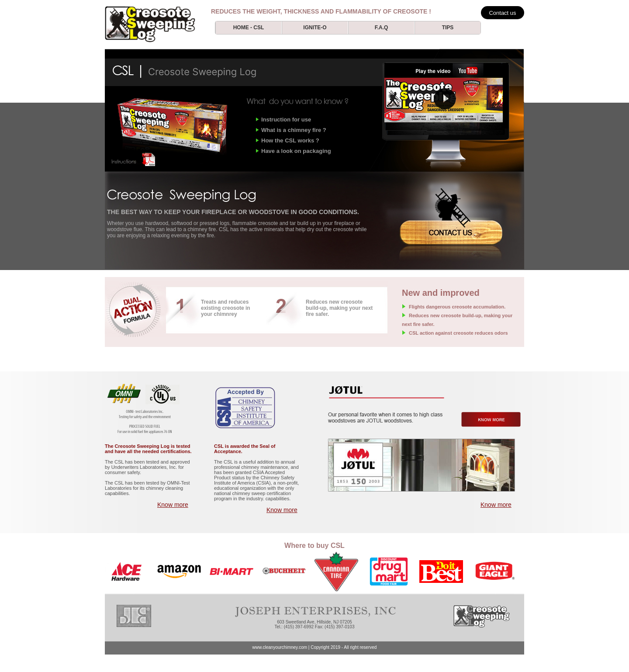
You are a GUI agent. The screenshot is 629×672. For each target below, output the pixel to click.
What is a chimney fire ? (294, 130)
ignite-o (315, 28)
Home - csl (249, 28)
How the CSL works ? (290, 140)
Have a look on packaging (296, 151)
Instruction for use (286, 120)
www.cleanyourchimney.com (280, 647)
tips (448, 28)
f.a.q (382, 28)
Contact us (502, 13)
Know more (173, 505)
